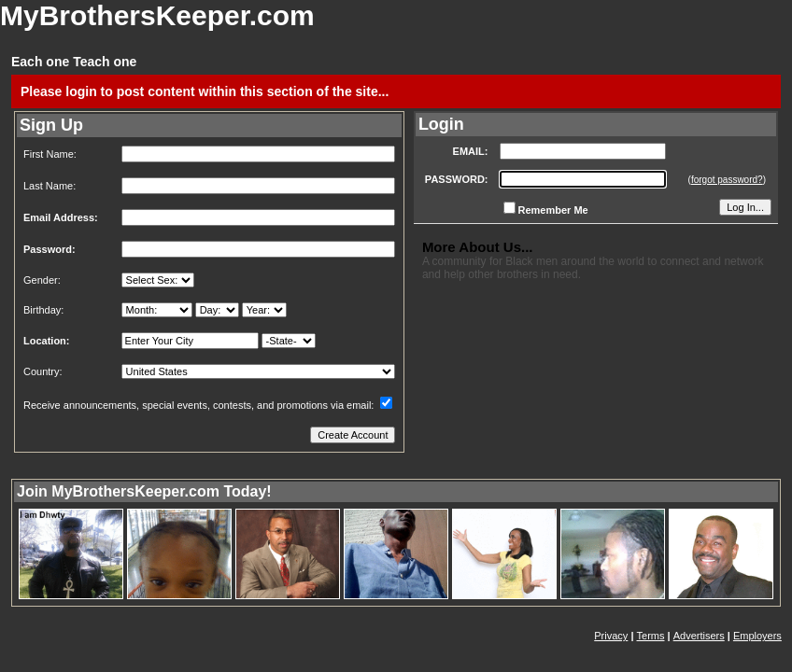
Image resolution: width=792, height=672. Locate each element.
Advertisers (699, 636)
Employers (757, 636)
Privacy (611, 636)
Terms (651, 636)
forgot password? (727, 180)
